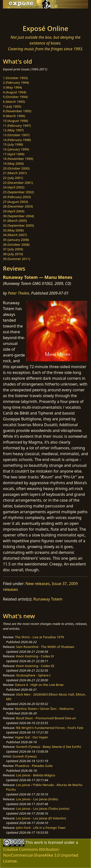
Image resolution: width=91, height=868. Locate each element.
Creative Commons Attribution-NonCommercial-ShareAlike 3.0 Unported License (41, 855)
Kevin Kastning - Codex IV (35, 656)
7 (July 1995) (12, 106)
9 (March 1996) (14, 116)
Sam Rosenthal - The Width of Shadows (45, 647)
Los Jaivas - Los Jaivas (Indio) (37, 799)
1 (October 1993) (15, 78)
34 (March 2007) (15, 235)
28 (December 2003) (18, 206)
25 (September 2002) (18, 192)
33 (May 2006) (13, 230)
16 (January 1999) (16, 149)
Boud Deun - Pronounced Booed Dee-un (46, 718)
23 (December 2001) (18, 183)
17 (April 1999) (14, 154)
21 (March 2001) (15, 173)
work (38, 842)
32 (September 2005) (18, 225)
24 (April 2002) (14, 187)
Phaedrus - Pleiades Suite (34, 766)
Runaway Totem (48, 599)
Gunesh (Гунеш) (25, 756)
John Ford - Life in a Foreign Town (41, 828)
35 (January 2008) (16, 240)
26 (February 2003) (17, 197)
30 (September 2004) (18, 216)
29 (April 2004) (14, 211)
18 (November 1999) (18, 159)
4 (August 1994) (15, 92)
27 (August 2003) (15, 202)
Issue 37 (59, 584)
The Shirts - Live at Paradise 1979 (40, 637)
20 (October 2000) (16, 168)
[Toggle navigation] (16, 15)
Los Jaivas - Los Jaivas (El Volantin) (41, 818)
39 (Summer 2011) (17, 259)
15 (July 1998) (13, 144)
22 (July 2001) (13, 178)
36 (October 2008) (16, 245)
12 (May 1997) (13, 130)
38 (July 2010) (13, 254)
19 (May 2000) (13, 163)
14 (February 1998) (17, 140)
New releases (37, 584)
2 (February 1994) (16, 82)
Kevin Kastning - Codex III (35, 666)
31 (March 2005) (15, 221)
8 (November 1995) (17, 111)
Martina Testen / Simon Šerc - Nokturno (44, 709)
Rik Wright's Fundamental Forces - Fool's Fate (50, 728)
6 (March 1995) (14, 102)
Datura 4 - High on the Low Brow (39, 685)
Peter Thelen (19, 293)
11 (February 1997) (17, 126)
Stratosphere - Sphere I (33, 675)
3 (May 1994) (12, 87)
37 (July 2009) (13, 249)
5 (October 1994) (15, 97)
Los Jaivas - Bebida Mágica (36, 775)
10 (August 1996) (15, 121)
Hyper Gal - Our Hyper (32, 737)
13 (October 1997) (16, 135)
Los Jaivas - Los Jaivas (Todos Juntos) (43, 809)
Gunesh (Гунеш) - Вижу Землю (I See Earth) (48, 747)
